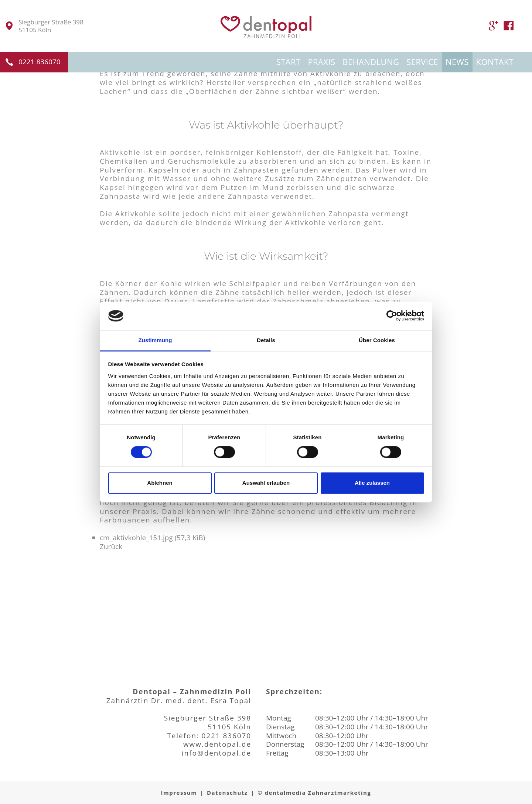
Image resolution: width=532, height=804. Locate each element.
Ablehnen (160, 483)
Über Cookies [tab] (377, 340)
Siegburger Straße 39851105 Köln (51, 26)
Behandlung (371, 62)
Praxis (321, 62)
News (457, 62)
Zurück (111, 546)
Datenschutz (227, 793)
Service (422, 62)
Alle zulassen (372, 483)
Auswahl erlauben (266, 483)
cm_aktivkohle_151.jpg (152, 538)
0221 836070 (40, 62)
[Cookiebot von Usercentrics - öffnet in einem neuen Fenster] (392, 316)
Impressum (179, 793)
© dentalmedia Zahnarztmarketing (314, 793)
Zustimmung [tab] (155, 340)
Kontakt (495, 62)
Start (289, 62)
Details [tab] (266, 340)
